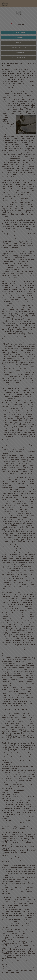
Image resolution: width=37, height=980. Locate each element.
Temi (19, 43)
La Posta (19, 37)
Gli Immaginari (19, 58)
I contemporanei (19, 48)
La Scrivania (18, 33)
